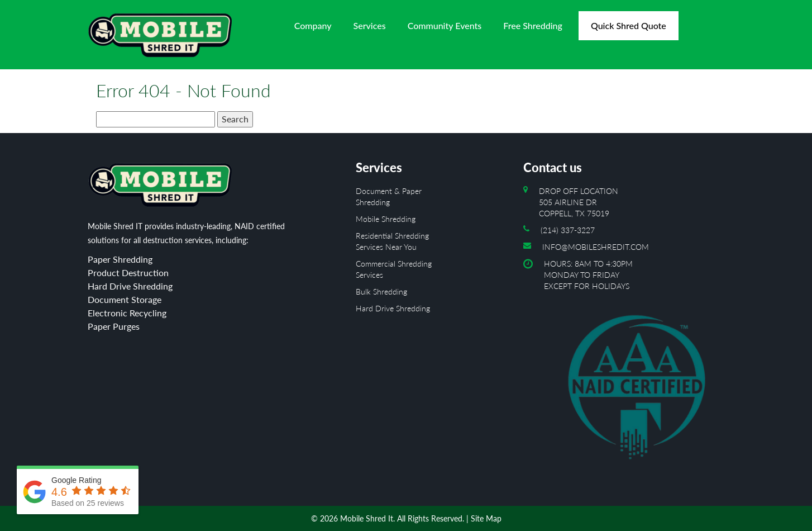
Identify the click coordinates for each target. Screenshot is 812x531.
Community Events (445, 25)
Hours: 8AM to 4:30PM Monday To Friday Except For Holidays (634, 366)
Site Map (486, 518)
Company (313, 25)
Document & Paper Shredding (389, 196)
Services (370, 25)
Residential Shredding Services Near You (392, 241)
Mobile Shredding (386, 219)
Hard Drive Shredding (393, 308)
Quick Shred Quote (629, 25)
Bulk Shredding (381, 291)
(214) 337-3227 (568, 230)
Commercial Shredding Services (394, 269)
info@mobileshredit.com (596, 247)
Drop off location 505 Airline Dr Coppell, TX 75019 (579, 202)
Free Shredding (533, 25)
